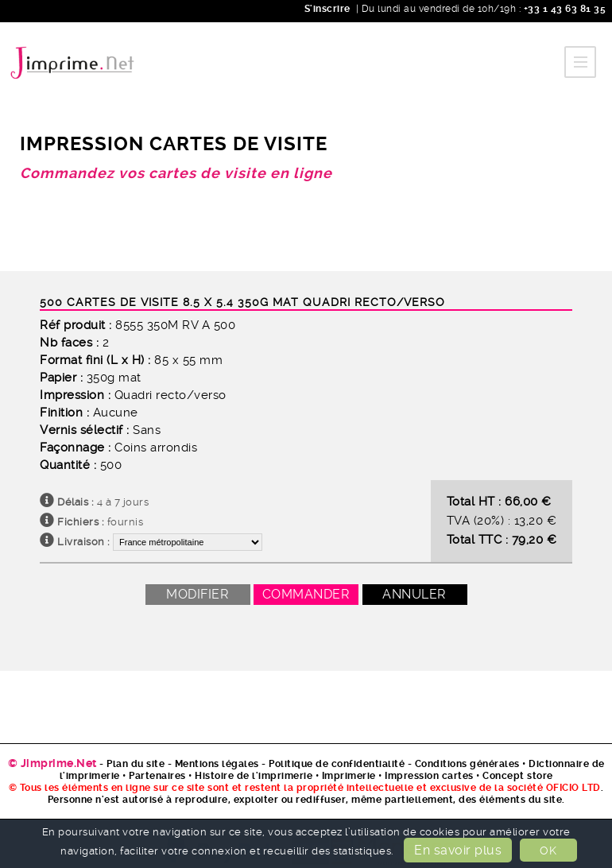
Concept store (518, 776)
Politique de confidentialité (337, 764)
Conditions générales (467, 764)
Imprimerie (349, 776)
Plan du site (136, 764)
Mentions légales (217, 764)
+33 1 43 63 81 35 (563, 9)
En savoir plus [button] (458, 850)
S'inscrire (327, 9)
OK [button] (548, 851)
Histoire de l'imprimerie (254, 776)
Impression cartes (429, 776)
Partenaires (157, 776)
